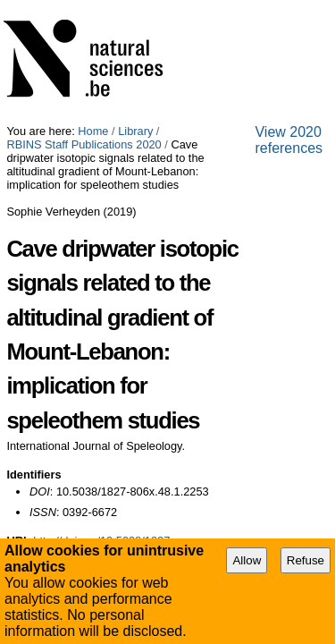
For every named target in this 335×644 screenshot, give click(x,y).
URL (18, 321)
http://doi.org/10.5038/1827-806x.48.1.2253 (142, 321)
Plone (257, 415)
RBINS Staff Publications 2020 (240, 7)
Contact (201, 415)
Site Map (71, 415)
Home (93, 7)
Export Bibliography (79, 361)
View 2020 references (72, 399)
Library (135, 7)
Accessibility (138, 415)
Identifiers (33, 254)
